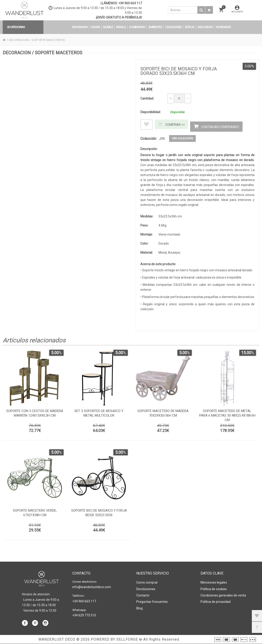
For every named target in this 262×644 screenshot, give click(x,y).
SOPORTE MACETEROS (50, 40)
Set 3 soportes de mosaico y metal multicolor (99, 414)
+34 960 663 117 (130, 3)
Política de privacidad (216, 601)
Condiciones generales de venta (223, 595)
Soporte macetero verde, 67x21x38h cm (35, 514)
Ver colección (182, 138)
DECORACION (19, 40)
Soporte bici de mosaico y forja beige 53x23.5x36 (99, 514)
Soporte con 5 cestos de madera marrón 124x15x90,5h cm (35, 414)
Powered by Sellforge (114, 639)
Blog (139, 607)
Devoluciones (146, 589)
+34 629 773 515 (84, 615)
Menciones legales (214, 582)
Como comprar (147, 582)
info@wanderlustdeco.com (92, 587)
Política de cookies (214, 589)
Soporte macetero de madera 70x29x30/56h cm (163, 414)
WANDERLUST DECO (57, 639)
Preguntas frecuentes (152, 601)
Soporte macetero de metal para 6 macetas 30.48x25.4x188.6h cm (227, 416)
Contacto (143, 595)
